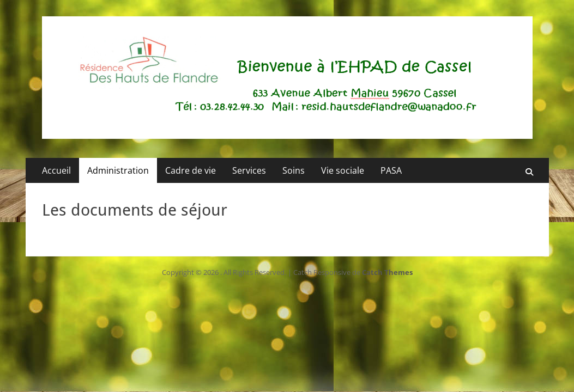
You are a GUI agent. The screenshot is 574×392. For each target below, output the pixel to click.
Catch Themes (387, 272)
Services (249, 170)
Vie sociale (343, 170)
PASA (391, 170)
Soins (294, 170)
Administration (118, 170)
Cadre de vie (191, 170)
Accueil (56, 170)
